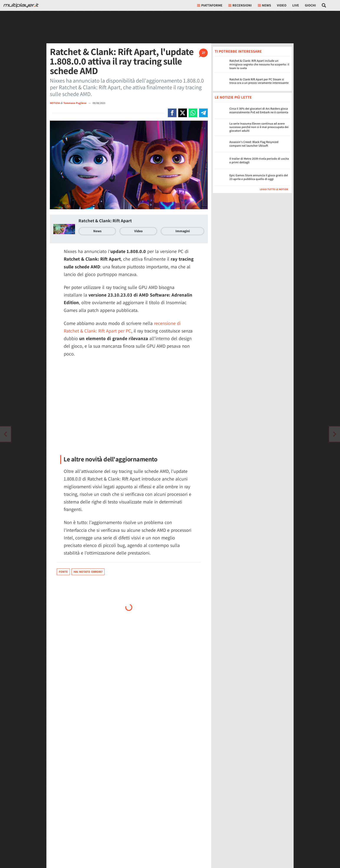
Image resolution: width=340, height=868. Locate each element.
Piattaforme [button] (210, 5)
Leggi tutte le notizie (274, 189)
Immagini (183, 231)
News (97, 231)
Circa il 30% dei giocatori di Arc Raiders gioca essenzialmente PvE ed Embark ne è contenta (259, 110)
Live (296, 5)
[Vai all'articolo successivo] (5, 434)
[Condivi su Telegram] (203, 113)
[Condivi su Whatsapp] (193, 113)
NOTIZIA (55, 103)
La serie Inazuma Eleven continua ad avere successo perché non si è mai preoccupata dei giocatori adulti (259, 127)
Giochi (310, 5)
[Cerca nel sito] (324, 5)
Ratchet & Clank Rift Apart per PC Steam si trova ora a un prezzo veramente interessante (259, 81)
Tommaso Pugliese (75, 103)
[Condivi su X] (183, 113)
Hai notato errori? (88, 572)
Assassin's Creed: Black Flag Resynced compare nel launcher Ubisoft (254, 144)
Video (282, 5)
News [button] (264, 5)
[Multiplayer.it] (21, 5)
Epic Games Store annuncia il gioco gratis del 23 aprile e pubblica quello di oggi (259, 177)
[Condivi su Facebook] (172, 113)
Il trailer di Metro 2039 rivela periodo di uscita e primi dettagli (259, 160)
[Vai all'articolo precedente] (335, 434)
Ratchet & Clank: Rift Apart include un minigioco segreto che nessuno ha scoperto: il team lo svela (259, 64)
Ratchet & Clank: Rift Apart (105, 221)
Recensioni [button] (240, 5)
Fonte (63, 572)
